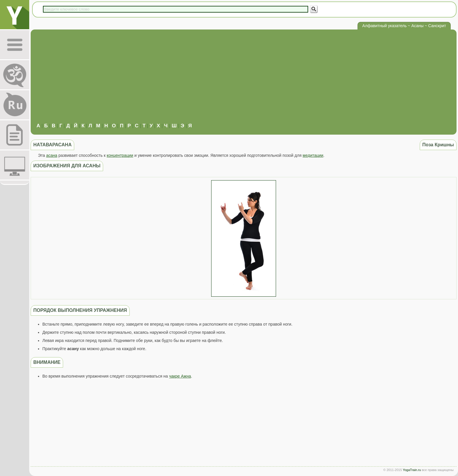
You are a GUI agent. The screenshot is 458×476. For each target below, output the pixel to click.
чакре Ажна (180, 376)
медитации (313, 155)
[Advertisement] (244, 79)
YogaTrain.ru (412, 470)
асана (52, 155)
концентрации (120, 155)
